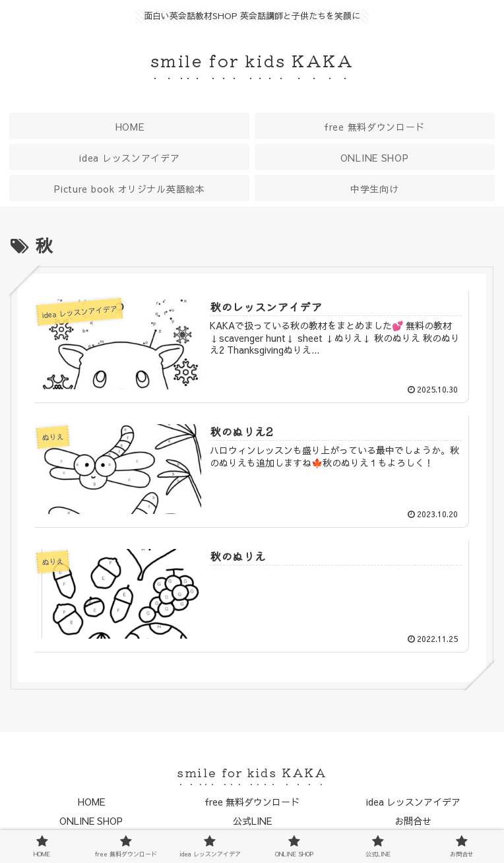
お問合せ (413, 821)
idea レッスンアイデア (413, 802)
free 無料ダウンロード (252, 802)
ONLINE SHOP (91, 821)
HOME (91, 802)
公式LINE (252, 821)
